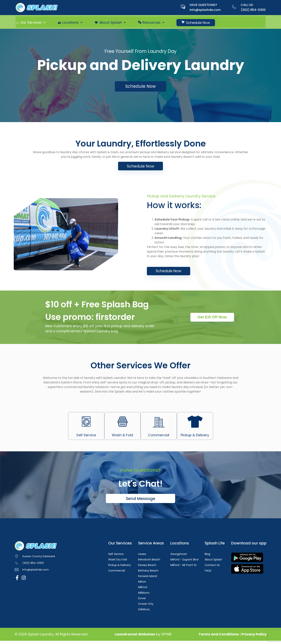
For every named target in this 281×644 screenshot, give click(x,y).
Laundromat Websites (135, 637)
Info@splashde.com (205, 10)
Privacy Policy (254, 637)
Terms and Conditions (219, 637)
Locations (73, 23)
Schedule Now (198, 23)
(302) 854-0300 (253, 10)
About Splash (113, 23)
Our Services (33, 23)
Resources (154, 23)
